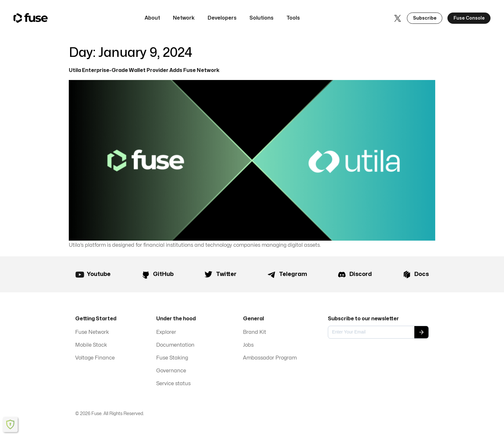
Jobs (248, 345)
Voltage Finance (95, 358)
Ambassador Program (270, 358)
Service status (173, 384)
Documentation (175, 345)
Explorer (166, 333)
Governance (171, 371)
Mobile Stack (91, 345)
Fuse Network (92, 333)
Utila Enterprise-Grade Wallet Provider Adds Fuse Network (144, 70)
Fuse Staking (172, 358)
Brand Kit (255, 333)
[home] (31, 18)
